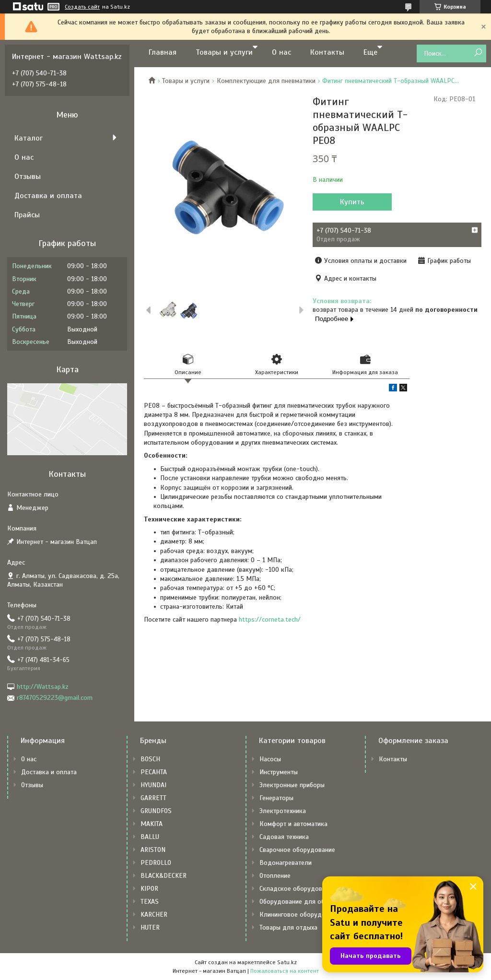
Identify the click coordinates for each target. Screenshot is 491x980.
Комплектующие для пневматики (266, 81)
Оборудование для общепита (303, 902)
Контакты (327, 52)
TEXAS (150, 902)
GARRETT (153, 798)
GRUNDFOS (156, 811)
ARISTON (153, 850)
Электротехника (283, 811)
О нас (281, 52)
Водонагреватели (286, 863)
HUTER (150, 927)
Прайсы (27, 215)
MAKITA (152, 824)
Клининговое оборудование (301, 915)
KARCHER (154, 915)
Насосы (270, 759)
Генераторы (276, 798)
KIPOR (149, 889)
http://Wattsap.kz (43, 687)
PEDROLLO (156, 863)
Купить (352, 202)
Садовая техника (284, 837)
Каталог (29, 138)
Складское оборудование (298, 889)
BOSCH (150, 759)
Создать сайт (82, 7)
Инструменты (279, 772)
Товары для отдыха (288, 927)
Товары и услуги (224, 52)
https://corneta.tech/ (270, 620)
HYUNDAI (153, 785)
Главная (163, 52)
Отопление (275, 876)
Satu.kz (287, 962)
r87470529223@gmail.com (55, 698)
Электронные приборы (292, 785)
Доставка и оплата (48, 196)
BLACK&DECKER (164, 876)
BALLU (150, 837)
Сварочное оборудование (297, 850)
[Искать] (478, 53)
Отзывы (28, 177)
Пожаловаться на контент (285, 971)
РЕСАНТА (154, 772)
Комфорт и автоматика (293, 824)
